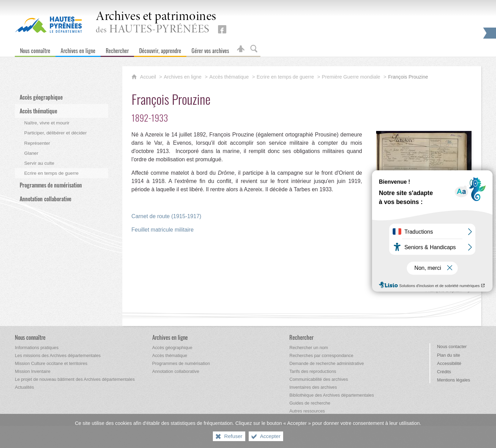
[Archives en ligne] (78, 49)
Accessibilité (449, 363)
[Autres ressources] (307, 411)
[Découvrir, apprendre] (160, 49)
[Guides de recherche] (310, 403)
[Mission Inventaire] (33, 371)
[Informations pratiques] (37, 348)
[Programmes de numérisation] (181, 363)
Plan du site (449, 355)
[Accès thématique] (170, 355)
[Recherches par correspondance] (321, 355)
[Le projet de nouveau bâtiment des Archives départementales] (75, 379)
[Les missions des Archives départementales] (58, 355)
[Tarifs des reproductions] (313, 371)
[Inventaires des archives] (313, 387)
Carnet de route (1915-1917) (167, 216)
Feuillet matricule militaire (163, 230)
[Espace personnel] (241, 49)
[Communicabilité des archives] (319, 379)
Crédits (444, 372)
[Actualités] (24, 387)
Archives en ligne (183, 77)
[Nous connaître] (35, 49)
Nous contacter (452, 347)
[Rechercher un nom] (309, 348)
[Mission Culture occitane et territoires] (51, 363)
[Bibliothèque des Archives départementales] (332, 395)
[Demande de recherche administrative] (327, 363)
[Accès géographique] (172, 348)
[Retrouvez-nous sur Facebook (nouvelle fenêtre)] (222, 29)
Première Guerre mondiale (351, 77)
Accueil (149, 77)
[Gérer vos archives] (210, 49)
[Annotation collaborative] (176, 371)
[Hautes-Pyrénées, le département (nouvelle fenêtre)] (48, 24)
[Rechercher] (117, 49)
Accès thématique (229, 77)
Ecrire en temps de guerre (285, 77)
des (156, 23)
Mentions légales (454, 380)
